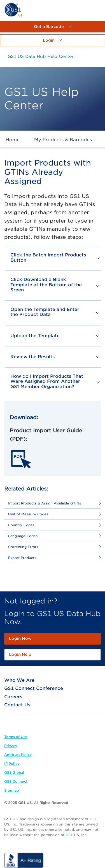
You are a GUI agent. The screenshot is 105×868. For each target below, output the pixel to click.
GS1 (69, 835)
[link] (13, 9)
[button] (53, 27)
